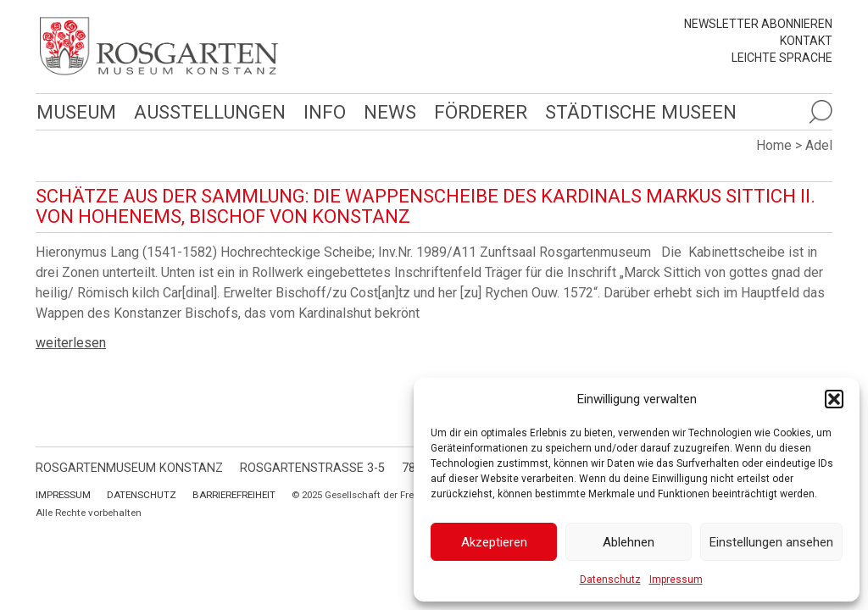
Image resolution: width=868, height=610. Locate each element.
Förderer (481, 112)
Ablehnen (629, 542)
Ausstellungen (210, 112)
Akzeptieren (494, 542)
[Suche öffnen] (821, 112)
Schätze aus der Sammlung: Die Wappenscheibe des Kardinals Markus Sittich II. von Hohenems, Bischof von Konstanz (426, 206)
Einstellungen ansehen (771, 542)
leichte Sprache (782, 58)
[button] (834, 399)
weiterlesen (71, 343)
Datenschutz (610, 579)
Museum (76, 112)
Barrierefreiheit (234, 495)
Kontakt (806, 41)
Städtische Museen (641, 112)
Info (325, 112)
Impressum (676, 579)
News (390, 112)
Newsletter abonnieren (758, 24)
